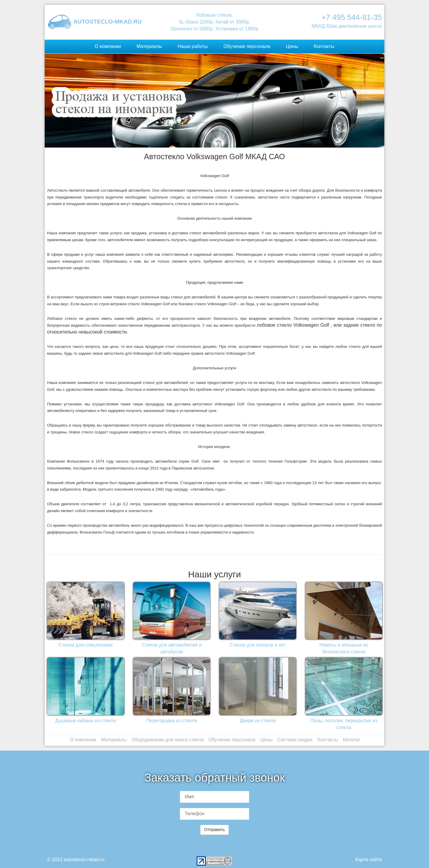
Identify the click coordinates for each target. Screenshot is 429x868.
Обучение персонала (247, 46)
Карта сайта (369, 860)
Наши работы (193, 46)
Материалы (149, 46)
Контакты (324, 46)
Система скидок (295, 740)
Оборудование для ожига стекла (168, 740)
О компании (108, 46)
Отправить (214, 830)
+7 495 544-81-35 (352, 17)
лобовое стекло (274, 325)
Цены (292, 46)
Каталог (352, 740)
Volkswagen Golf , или (317, 325)
